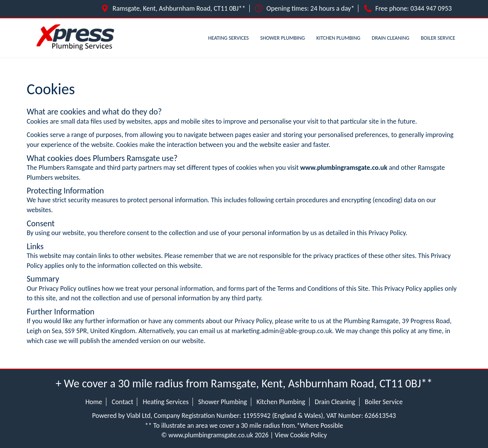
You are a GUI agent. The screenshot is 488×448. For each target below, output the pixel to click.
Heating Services (229, 38)
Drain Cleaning (391, 38)
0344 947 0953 (431, 8)
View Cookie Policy (301, 435)
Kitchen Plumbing (338, 38)
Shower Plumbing (283, 38)
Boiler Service (438, 38)
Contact (122, 402)
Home (94, 402)
